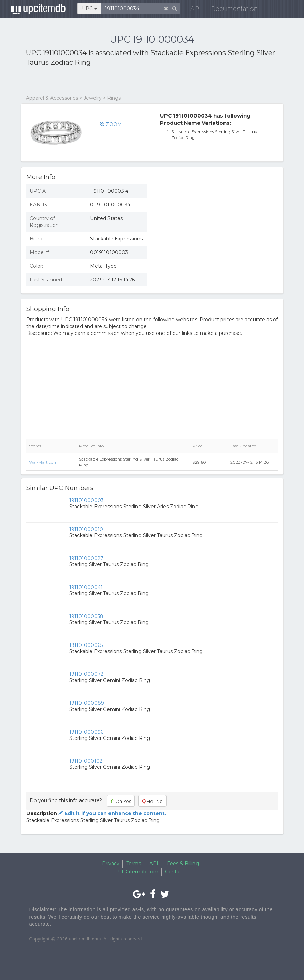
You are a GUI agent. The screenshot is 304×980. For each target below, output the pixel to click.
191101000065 (86, 645)
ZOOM (111, 124)
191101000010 (86, 529)
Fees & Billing (183, 864)
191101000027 (86, 558)
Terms (134, 864)
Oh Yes (121, 801)
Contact (175, 872)
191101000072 (86, 674)
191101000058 (86, 616)
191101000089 (87, 703)
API (191, 10)
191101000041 (86, 587)
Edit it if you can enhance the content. (112, 813)
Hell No (152, 801)
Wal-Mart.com (43, 462)
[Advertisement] (106, 81)
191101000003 (86, 500)
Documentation (230, 10)
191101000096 (86, 732)
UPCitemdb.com (138, 872)
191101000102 (86, 761)
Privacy (111, 864)
